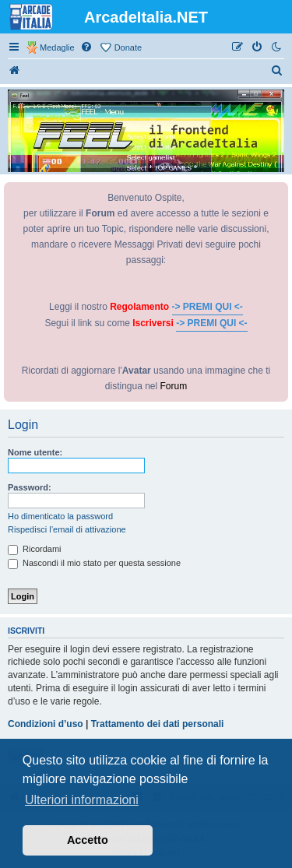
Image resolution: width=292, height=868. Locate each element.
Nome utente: (35, 452)
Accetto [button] (88, 840)
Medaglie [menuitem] (57, 47)
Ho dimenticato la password (60, 516)
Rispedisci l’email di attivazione (67, 529)
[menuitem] (87, 47)
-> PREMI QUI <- (208, 307)
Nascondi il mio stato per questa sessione (94, 563)
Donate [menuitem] (128, 47)
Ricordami (35, 549)
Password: (30, 487)
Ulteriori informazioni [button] (82, 800)
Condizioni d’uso (46, 724)
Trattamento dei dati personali (158, 724)
